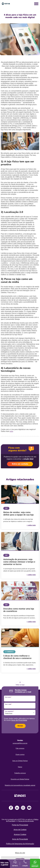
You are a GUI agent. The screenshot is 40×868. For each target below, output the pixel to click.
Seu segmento (9, 711)
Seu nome (8, 697)
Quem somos (20, 754)
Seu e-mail (8, 704)
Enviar (20, 726)
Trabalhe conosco (20, 773)
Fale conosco (20, 748)
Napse (20, 767)
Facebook (11, 808)
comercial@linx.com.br (20, 743)
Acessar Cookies (20, 834)
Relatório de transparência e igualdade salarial (20, 785)
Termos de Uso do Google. (26, 821)
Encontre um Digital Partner (20, 779)
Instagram (23, 808)
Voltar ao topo (20, 685)
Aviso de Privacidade (19, 720)
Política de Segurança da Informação (20, 844)
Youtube (29, 808)
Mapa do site (20, 853)
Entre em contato (20, 464)
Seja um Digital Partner (20, 761)
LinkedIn (17, 808)
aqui (11, 431)
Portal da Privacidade (20, 825)
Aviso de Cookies (20, 830)
